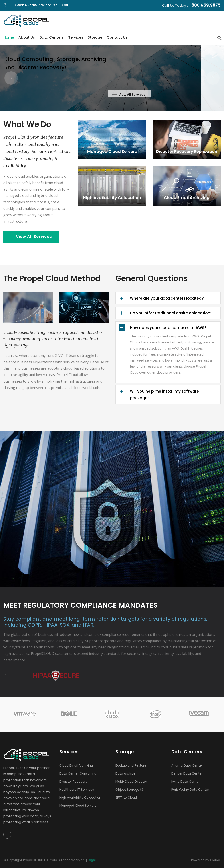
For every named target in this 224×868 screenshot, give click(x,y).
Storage (95, 37)
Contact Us (117, 37)
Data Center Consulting (78, 773)
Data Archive (125, 773)
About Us (27, 37)
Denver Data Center (187, 773)
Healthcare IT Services (77, 790)
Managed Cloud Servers (78, 806)
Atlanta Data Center (187, 765)
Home (9, 37)
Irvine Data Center (186, 782)
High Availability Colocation (80, 798)
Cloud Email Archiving (76, 765)
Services (76, 37)
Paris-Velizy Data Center (190, 790)
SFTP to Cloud (126, 798)
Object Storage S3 (130, 790)
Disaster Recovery (73, 782)
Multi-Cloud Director (131, 782)
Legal (92, 860)
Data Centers (51, 37)
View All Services (34, 237)
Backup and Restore (131, 765)
